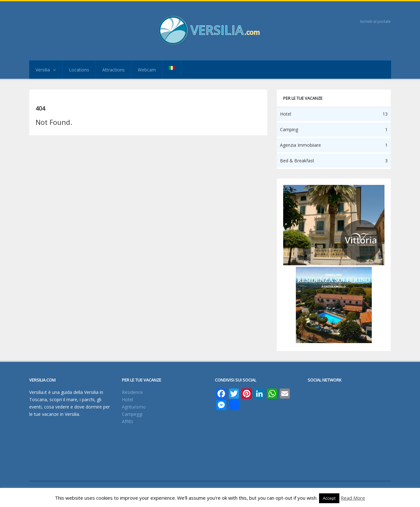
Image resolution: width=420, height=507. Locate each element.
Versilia (46, 70)
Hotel (127, 399)
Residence (132, 392)
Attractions (113, 70)
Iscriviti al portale (375, 21)
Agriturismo (134, 407)
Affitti (127, 421)
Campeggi (132, 414)
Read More (353, 498)
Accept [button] (329, 498)
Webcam (147, 70)
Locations (79, 70)
